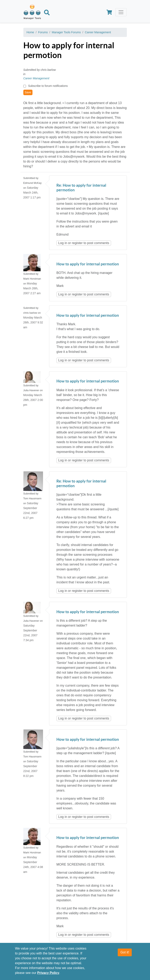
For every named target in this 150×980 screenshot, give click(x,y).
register (77, 243)
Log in (63, 243)
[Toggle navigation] (121, 12)
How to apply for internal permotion (88, 264)
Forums (43, 32)
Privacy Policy (48, 973)
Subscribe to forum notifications (48, 86)
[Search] (47, 13)
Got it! (125, 952)
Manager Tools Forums (66, 32)
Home (30, 32)
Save (28, 92)
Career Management (98, 32)
